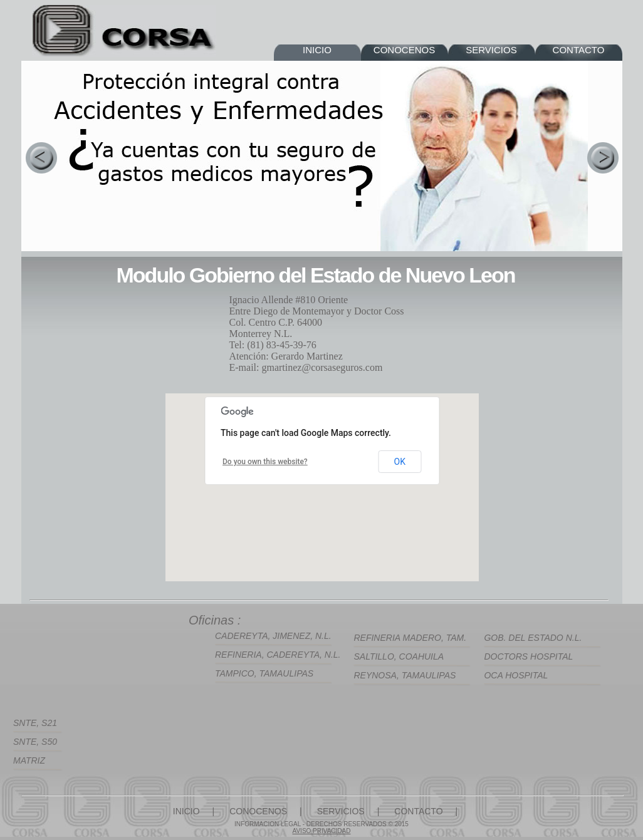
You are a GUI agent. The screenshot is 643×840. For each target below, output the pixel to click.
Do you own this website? (265, 462)
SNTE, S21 (35, 723)
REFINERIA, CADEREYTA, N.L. (278, 655)
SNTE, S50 (35, 742)
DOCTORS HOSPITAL (528, 656)
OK (400, 462)
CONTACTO (579, 50)
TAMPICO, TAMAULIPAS (264, 673)
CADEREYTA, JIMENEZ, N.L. (273, 636)
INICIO (317, 50)
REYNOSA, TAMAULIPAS (405, 675)
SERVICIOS (491, 50)
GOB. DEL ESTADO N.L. (533, 638)
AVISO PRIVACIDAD (322, 831)
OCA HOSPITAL (516, 675)
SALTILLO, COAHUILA (399, 656)
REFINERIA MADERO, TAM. (410, 638)
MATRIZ (29, 760)
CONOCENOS (404, 50)
